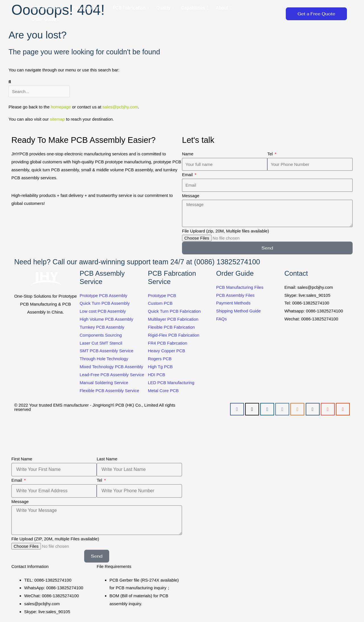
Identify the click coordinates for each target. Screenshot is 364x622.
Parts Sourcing (89, 8)
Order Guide (45, 19)
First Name (22, 459)
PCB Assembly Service (102, 277)
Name (188, 154)
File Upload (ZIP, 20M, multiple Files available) (55, 539)
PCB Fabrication (131, 8)
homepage (61, 107)
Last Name (107, 459)
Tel (271, 154)
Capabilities (195, 8)
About (224, 8)
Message (191, 196)
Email (188, 175)
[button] (275, 14)
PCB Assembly (48, 8)
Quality (165, 8)
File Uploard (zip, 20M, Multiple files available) (226, 231)
